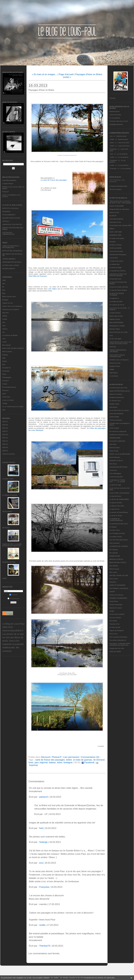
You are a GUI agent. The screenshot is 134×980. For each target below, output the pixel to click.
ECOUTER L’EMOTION (117, 441)
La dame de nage (115, 485)
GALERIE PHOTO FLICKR (11, 218)
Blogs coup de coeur (9, 296)
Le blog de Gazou (115, 496)
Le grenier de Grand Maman (119, 512)
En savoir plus (109, 978)
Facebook (88, 762)
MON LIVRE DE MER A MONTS (13, 348)
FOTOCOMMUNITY (9, 215)
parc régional (41, 762)
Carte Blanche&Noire (9, 180)
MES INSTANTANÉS (116, 323)
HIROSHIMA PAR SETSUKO (12, 262)
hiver (31, 762)
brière (69, 760)
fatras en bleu (114, 451)
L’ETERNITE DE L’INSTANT (119, 546)
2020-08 (5, 447)
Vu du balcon (114, 376)
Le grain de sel (114, 509)
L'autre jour (113, 470)
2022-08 (5, 428)
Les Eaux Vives (115, 530)
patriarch (44, 797)
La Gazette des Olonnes (118, 271)
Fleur (4, 326)
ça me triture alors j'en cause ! (119, 410)
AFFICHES (6, 528)
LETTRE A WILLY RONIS (11, 265)
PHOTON (113, 347)
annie (112, 143)
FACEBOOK (6, 212)
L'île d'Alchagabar (115, 473)
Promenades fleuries (9, 387)
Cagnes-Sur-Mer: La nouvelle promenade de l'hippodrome (12, 545)
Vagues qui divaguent (117, 630)
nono (111, 335)
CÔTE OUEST (114, 428)
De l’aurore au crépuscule (118, 431)
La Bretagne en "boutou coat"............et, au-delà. (117, 481)
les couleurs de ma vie (117, 305)
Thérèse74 (45, 946)
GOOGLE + (6, 221)
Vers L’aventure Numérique (118, 637)
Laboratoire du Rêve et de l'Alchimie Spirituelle (118, 275)
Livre (4, 339)
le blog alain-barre (115, 279)
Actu (4, 284)
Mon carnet (113, 572)
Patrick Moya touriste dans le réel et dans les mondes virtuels (120, 343)
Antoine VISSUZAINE (117, 206)
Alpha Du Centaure (116, 394)
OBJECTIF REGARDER (118, 585)
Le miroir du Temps (116, 516)
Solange (43, 842)
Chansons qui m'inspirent (11, 309)
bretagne (68, 762)
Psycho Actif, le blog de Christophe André (117, 356)
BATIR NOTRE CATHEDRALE (12, 251)
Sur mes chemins (115, 618)
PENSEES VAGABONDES (118, 598)
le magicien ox (114, 298)
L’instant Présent (8, 184)
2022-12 (5, 422)
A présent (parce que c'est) (118, 388)
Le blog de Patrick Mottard (118, 290)
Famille (5, 319)
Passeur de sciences (116, 595)
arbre (60, 762)
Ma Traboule (114, 550)
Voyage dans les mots (117, 648)
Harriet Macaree (115, 457)
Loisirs (4, 342)
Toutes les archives (9, 454)
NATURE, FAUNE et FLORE (119, 575)
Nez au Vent (114, 579)
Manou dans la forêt (116, 316)
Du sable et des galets (117, 238)
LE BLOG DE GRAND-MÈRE (119, 499)
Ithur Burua (113, 464)
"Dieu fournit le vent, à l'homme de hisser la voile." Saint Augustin (120, 202)
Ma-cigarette (114, 553)
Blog (4, 293)
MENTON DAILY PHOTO (118, 563)
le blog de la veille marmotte (119, 287)
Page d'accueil (66, 74)
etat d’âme (113, 444)
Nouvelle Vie (6, 368)
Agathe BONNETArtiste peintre (120, 391)
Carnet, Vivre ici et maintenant (12, 306)
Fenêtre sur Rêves (116, 245)
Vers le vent (113, 634)
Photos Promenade (116, 605)
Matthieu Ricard (115, 319)
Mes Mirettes (114, 566)
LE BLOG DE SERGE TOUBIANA (117, 294)
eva (111, 136)
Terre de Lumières (116, 189)
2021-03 (5, 441)
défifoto (5, 316)
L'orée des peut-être (116, 477)
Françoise (113, 149)
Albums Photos (9, 462)
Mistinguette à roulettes (117, 326)
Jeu (3, 332)
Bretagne (5, 300)
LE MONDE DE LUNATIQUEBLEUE (116, 520)
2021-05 (5, 438)
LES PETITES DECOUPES (119, 540)
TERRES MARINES (9, 259)
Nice (4, 364)
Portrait (5, 384)
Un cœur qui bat (115, 627)
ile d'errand (99, 760)
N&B (4, 358)
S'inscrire (13, 595)
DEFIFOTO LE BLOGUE (10, 208)
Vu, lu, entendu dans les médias (13, 407)
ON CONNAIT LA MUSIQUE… (120, 588)
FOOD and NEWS (116, 248)
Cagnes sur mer (8, 303)
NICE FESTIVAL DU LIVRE (119, 332)
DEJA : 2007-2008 (116, 232)
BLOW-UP (113, 216)
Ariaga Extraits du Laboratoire (119, 209)
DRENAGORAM (115, 438)
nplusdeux (113, 582)
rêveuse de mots (115, 363)
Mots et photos (7, 352)
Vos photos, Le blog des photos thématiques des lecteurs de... (120, 644)
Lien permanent (71, 757)
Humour (5, 329)
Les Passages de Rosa (117, 533)
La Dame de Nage (116, 267)
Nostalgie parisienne (116, 124)
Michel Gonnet (114, 569)
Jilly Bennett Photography (118, 255)
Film (4, 322)
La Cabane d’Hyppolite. (10, 495)
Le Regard (113, 527)
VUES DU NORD (115, 652)
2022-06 (5, 434)
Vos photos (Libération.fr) (118, 640)
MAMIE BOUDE (115, 556)
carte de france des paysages (50, 760)
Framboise (114, 160)
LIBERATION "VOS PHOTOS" (12, 224)
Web (4, 410)
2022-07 (5, 431)
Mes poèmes (7, 345)
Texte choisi (6, 397)
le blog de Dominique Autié (118, 186)
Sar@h (112, 611)
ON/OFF (112, 592)
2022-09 (5, 425)
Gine (112, 154)
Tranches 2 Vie (114, 624)
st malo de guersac (83, 760)
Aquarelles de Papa (9, 562)
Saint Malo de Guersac (37, 276)
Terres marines (7, 511)
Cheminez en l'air (115, 222)
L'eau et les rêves (115, 115)
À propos (112, 98)
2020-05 (5, 451)
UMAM (112, 369)
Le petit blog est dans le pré (119, 524)
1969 (4, 280)
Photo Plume (114, 601)
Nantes (5, 361)
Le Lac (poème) (115, 118)
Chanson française (116, 420)
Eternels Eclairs (115, 448)
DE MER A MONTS (9, 269)
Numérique (6, 371)
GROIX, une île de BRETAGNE (120, 454)
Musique (5, 355)
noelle (112, 139)
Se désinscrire (13, 599)
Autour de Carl (114, 212)
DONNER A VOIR (115, 235)
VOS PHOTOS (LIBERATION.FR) (8, 233)
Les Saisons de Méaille (10, 335)
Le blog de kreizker (116, 503)
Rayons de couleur (116, 608)
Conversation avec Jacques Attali (120, 225)
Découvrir (5, 313)
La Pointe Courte (8, 479)
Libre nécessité (114, 543)
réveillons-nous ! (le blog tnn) (119, 360)
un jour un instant (8, 400)
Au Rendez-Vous (115, 401)
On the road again (115, 339)
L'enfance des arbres (116, 261)
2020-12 (5, 444)
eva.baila (112, 242)
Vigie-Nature (114, 373)
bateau (52, 762)
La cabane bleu (115, 264)
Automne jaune (114, 111)
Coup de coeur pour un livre (119, 121)
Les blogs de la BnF (116, 301)
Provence (5, 390)
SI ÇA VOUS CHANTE (117, 614)
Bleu (4, 290)
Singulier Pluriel (115, 366)
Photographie (7, 377)
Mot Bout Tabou (115, 329)
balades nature (114, 404)
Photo (4, 374)
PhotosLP (6, 192)
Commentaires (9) (90, 757)
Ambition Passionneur (117, 397)
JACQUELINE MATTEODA (118, 467)
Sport (4, 394)
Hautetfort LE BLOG (116, 461)
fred (41, 828)
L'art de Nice (114, 258)
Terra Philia (113, 621)
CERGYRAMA (114, 417)
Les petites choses (116, 537)
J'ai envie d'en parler (116, 251)
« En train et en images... (44, 74)
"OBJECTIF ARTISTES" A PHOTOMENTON (11, 247)
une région (53, 289)
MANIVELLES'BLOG (116, 559)
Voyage (5, 403)
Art (3, 287)
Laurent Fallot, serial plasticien (120, 493)
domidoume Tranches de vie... (119, 435)
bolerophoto (113, 407)
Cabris (4, 578)
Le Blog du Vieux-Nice (117, 506)
